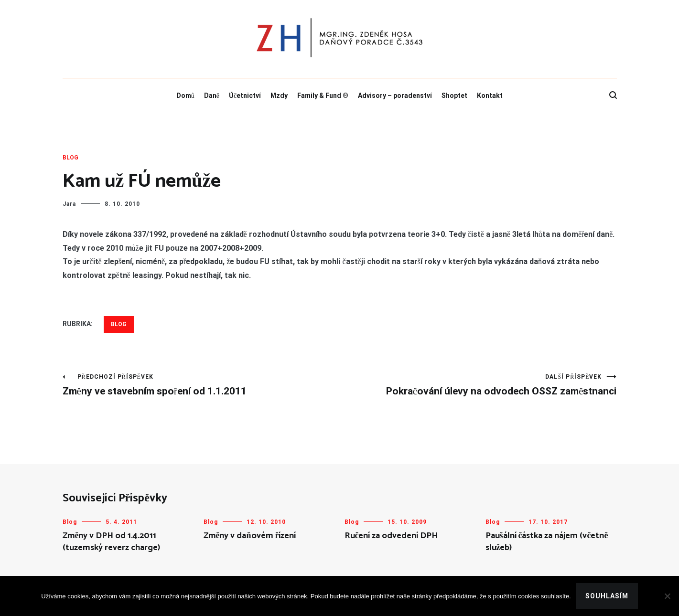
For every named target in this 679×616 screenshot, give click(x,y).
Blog (70, 158)
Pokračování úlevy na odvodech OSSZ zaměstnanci (478, 385)
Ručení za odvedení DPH (391, 536)
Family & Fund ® (323, 96)
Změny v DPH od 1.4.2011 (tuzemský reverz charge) (111, 542)
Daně (212, 96)
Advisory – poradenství (395, 96)
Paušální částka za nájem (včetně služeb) (547, 542)
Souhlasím (607, 596)
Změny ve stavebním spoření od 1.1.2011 (201, 385)
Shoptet (454, 96)
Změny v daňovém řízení (250, 536)
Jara (69, 204)
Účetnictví (245, 96)
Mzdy (279, 96)
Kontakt (490, 96)
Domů (185, 96)
